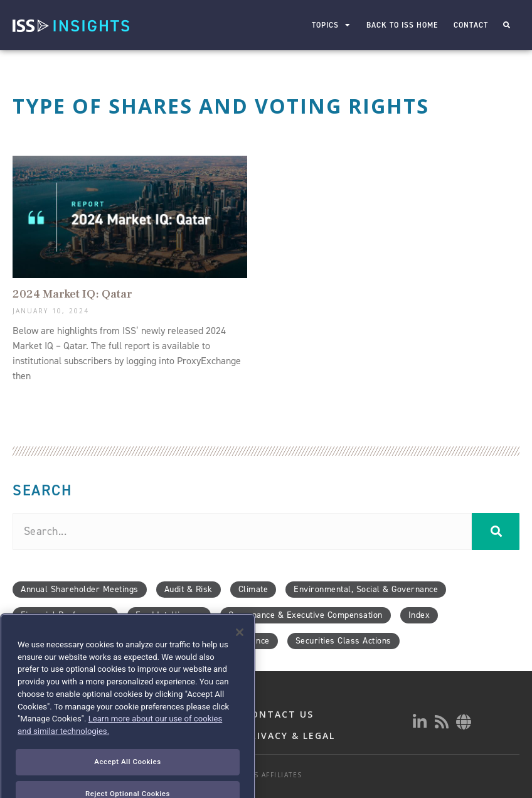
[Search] (496, 531)
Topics (331, 25)
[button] (507, 25)
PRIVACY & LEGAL (290, 736)
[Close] (240, 654)
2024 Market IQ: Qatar (72, 294)
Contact (471, 25)
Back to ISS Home (402, 25)
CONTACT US (279, 714)
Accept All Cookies (127, 783)
